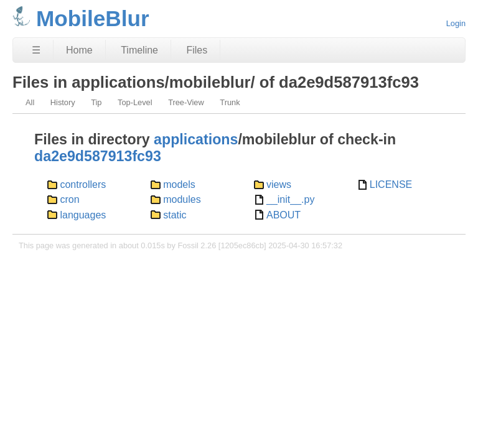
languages (83, 215)
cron (69, 199)
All (30, 102)
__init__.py (290, 199)
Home (79, 50)
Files (197, 50)
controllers (83, 184)
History (63, 102)
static (175, 215)
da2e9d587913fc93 (98, 156)
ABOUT (284, 215)
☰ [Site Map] (36, 50)
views (279, 184)
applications (196, 139)
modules (182, 199)
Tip (96, 102)
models (179, 184)
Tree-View (186, 102)
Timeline (139, 50)
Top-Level (135, 102)
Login (456, 23)
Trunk (230, 102)
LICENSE (391, 184)
